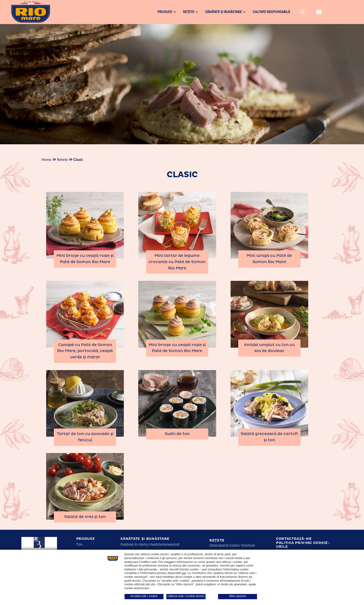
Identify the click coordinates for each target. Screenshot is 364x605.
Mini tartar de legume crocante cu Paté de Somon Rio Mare (177, 262)
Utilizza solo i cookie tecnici (186, 596)
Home (47, 159)
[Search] (302, 12)
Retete (63, 159)
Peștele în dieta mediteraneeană (150, 545)
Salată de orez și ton (85, 517)
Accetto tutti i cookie (144, 596)
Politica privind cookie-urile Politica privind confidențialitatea (303, 549)
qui (184, 573)
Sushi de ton (177, 434)
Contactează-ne (294, 539)
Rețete (217, 540)
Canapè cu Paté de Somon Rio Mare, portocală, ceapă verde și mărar (85, 351)
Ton (79, 545)
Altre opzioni (238, 596)
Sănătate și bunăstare (145, 539)
